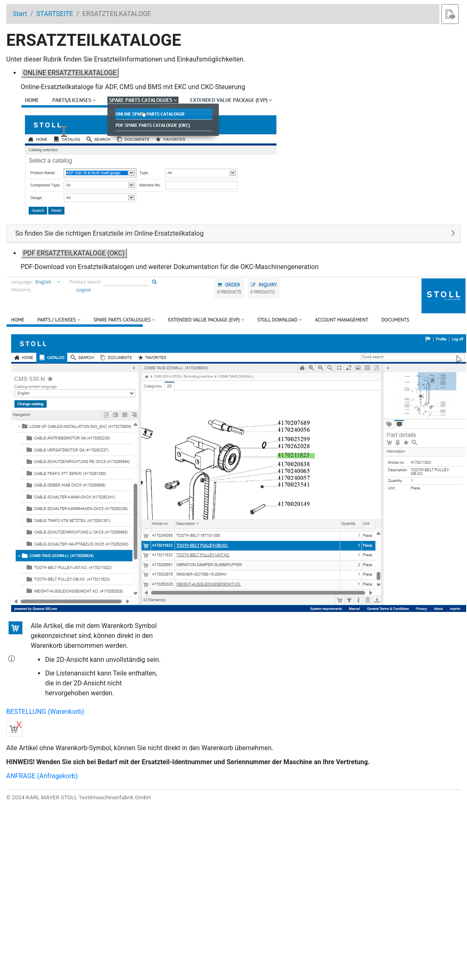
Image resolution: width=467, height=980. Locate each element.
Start (20, 14)
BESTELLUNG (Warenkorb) (45, 712)
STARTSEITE (55, 14)
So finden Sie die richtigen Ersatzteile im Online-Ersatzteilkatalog (109, 233)
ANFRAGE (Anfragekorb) (42, 776)
